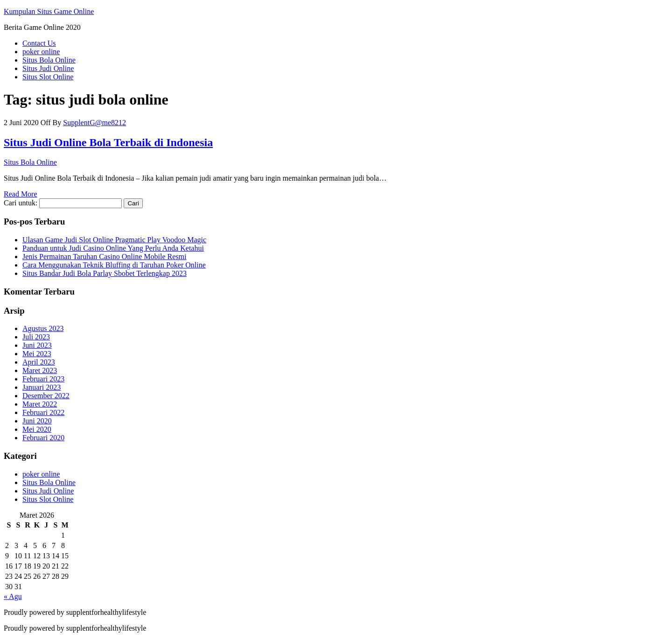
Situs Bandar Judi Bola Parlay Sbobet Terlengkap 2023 (105, 273)
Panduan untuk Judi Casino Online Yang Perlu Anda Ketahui (113, 248)
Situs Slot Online (48, 77)
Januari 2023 (42, 387)
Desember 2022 (46, 396)
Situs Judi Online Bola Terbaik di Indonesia (108, 142)
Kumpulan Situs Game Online (49, 11)
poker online (41, 52)
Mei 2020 (37, 429)
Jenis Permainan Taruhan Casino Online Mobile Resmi (104, 257)
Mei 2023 (37, 354)
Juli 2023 (36, 337)
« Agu (13, 596)
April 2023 (39, 362)
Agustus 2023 (43, 328)
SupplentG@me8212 (94, 123)
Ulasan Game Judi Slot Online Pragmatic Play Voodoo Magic (114, 240)
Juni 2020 (37, 421)
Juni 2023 (37, 345)
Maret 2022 (40, 404)
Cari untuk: (21, 203)
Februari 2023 (43, 379)
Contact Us (39, 43)
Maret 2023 (40, 370)
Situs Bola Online (49, 60)
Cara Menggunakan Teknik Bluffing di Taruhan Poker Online (114, 265)
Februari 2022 (43, 412)
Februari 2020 (43, 438)
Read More (21, 194)
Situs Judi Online (48, 68)
